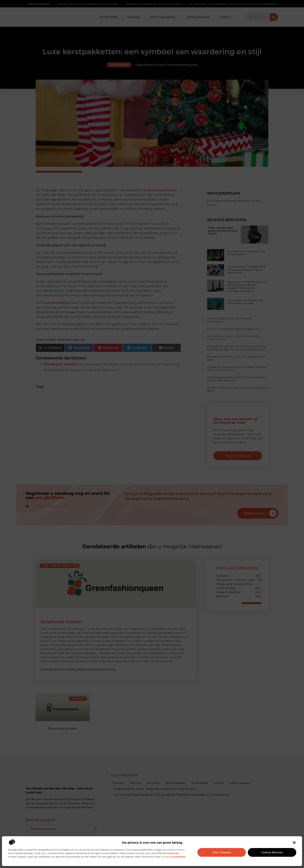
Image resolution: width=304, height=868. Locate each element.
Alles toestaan (222, 852)
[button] (294, 843)
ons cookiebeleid (175, 857)
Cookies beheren (272, 852)
